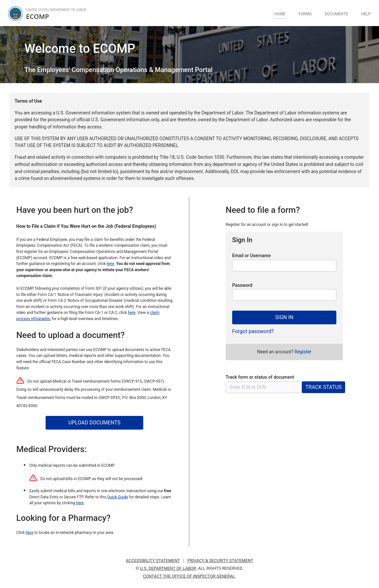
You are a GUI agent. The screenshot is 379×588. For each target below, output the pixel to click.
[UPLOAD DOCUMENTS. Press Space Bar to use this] (94, 423)
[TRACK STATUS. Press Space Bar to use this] (323, 387)
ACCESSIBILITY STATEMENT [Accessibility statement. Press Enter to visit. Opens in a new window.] (153, 560)
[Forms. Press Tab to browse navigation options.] (305, 19)
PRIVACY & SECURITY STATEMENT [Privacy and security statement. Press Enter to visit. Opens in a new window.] (220, 560)
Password (242, 285)
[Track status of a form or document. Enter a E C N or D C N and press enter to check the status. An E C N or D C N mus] (264, 387)
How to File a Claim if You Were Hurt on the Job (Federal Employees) (86, 226)
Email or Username (252, 256)
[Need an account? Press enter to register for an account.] (303, 352)
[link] (49, 14)
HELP (366, 14)
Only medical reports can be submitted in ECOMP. (72, 465)
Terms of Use (28, 101)
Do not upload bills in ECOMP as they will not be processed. (92, 479)
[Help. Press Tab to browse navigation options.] (366, 19)
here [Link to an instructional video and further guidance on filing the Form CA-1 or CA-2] (132, 313)
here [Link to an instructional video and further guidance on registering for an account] (110, 264)
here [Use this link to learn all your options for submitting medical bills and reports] (80, 503)
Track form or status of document (260, 377)
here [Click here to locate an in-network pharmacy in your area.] (29, 533)
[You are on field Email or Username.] (284, 266)
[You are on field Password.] (284, 295)
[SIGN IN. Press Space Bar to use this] (284, 317)
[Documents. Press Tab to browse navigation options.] (336, 19)
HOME (280, 14)
